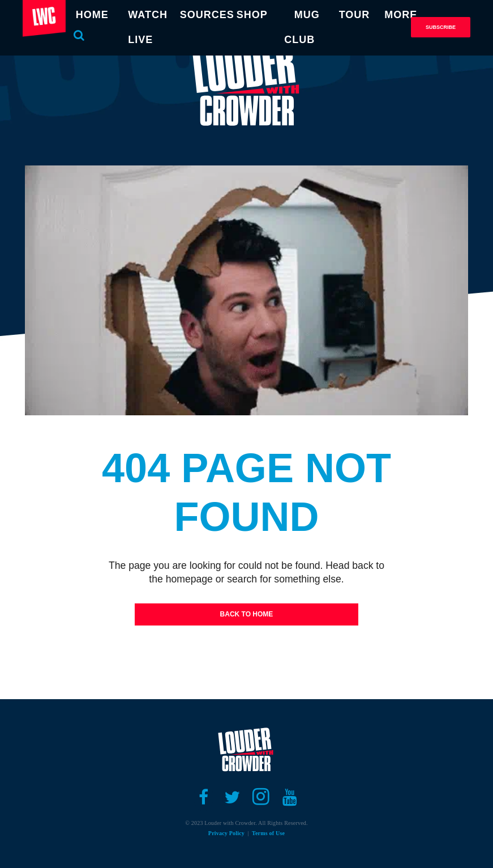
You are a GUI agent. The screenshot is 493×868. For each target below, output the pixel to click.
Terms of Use (268, 833)
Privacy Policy (226, 833)
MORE (401, 15)
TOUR (355, 15)
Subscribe (441, 27)
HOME (92, 15)
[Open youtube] (290, 797)
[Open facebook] (203, 797)
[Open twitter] (232, 797)
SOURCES (207, 15)
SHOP (252, 15)
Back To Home (247, 614)
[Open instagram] (261, 797)
